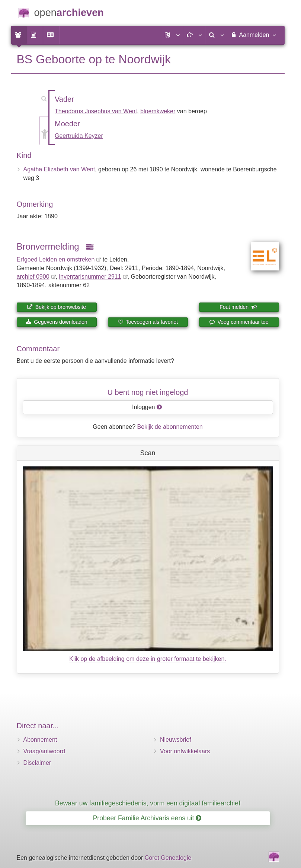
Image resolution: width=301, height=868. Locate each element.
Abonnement (40, 740)
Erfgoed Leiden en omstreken (56, 259)
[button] (172, 35)
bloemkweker (158, 111)
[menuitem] (19, 35)
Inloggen (147, 407)
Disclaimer (37, 763)
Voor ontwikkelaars (185, 751)
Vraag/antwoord (44, 751)
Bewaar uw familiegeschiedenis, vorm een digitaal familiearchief (148, 803)
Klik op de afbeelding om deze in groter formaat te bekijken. (148, 659)
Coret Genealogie (168, 858)
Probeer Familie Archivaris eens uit (147, 818)
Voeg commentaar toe (239, 322)
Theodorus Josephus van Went (96, 111)
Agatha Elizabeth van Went (59, 169)
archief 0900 (33, 277)
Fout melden (238, 307)
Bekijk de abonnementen (170, 427)
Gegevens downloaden (56, 322)
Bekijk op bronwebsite (57, 307)
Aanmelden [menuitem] (253, 35)
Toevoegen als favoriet (148, 322)
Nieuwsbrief (176, 740)
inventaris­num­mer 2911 (90, 277)
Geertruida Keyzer (79, 136)
